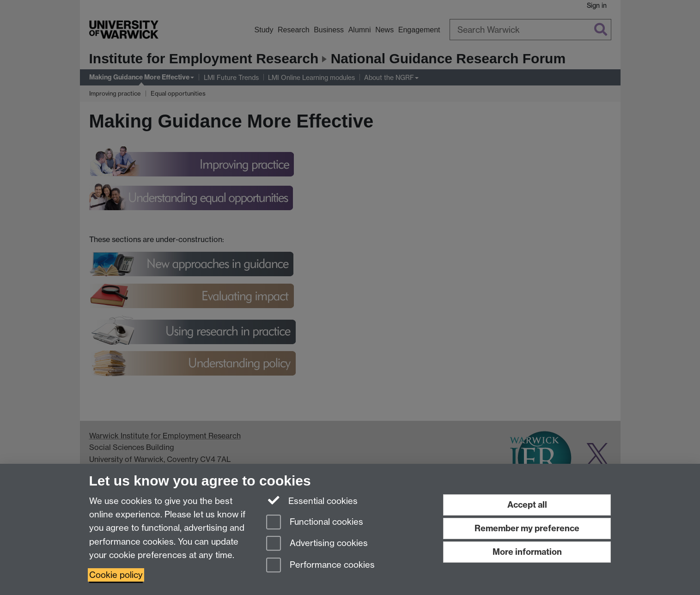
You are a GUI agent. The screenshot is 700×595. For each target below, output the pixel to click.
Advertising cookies (317, 544)
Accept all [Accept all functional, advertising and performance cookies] (527, 505)
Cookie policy (116, 575)
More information (527, 552)
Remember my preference (527, 528)
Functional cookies (315, 523)
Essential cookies (312, 500)
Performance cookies (320, 566)
